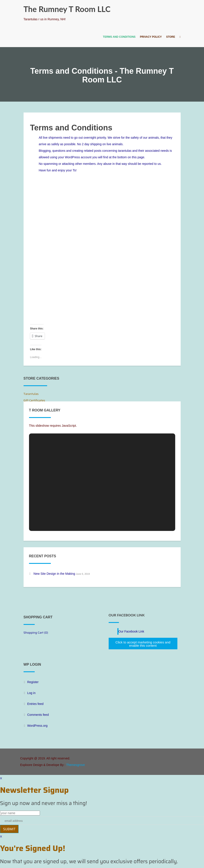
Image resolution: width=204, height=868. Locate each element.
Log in (31, 693)
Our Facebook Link (127, 615)
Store (171, 37)
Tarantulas (31, 394)
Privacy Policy (151, 37)
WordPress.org (37, 726)
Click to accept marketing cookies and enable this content (143, 644)
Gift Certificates (34, 400)
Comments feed (38, 715)
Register (33, 682)
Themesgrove (75, 765)
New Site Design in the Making (54, 574)
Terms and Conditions (119, 37)
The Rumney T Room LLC (67, 9)
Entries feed (35, 704)
